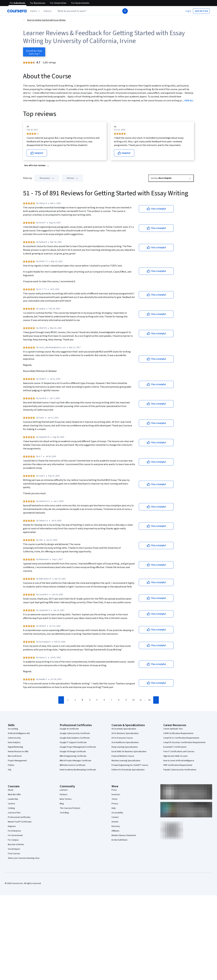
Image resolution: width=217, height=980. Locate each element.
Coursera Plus (14, 813)
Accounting (13, 729)
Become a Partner (16, 844)
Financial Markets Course (123, 756)
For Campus (13, 840)
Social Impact (14, 849)
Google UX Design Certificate (73, 752)
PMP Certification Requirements (178, 765)
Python (11, 765)
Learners (64, 790)
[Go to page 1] (68, 700)
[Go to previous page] (61, 700)
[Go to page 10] (133, 700)
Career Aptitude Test (173, 729)
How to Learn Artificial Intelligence (179, 761)
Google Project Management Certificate (78, 747)
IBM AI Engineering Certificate (73, 756)
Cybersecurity (14, 738)
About (11, 790)
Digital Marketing (15, 747)
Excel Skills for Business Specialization (129, 752)
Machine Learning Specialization (126, 761)
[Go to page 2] (75, 700)
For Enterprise (14, 831)
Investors (116, 795)
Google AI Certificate (69, 729)
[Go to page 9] (126, 700)
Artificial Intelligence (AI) (19, 733)
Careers (12, 804)
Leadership (13, 799)
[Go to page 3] (82, 700)
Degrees (12, 826)
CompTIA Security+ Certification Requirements (184, 742)
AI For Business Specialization (125, 733)
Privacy (115, 804)
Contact (115, 817)
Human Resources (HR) (18, 752)
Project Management (17, 761)
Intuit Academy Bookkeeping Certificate (78, 770)
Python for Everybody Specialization (128, 770)
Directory (116, 826)
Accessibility (117, 813)
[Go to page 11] (141, 700)
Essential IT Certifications (175, 747)
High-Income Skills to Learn (175, 756)
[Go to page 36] (149, 700)
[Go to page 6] (104, 700)
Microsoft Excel (15, 756)
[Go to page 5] (97, 700)
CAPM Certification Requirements (178, 733)
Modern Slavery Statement (124, 835)
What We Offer (14, 795)
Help (114, 808)
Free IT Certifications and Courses (179, 752)
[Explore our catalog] (35, 11)
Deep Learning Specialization (125, 747)
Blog (62, 804)
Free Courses (14, 854)
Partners (64, 795)
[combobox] (89, 11)
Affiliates (115, 831)
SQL (10, 770)
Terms (114, 799)
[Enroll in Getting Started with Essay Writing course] (34, 52)
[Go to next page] (156, 700)
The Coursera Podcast (70, 808)
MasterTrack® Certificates (20, 822)
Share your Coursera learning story (24, 858)
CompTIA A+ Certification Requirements (181, 738)
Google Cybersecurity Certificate (75, 733)
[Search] (125, 11)
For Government (15, 835)
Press (114, 790)
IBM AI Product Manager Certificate (75, 761)
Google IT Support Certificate (73, 742)
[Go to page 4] (90, 700)
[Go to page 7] (112, 700)
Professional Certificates (19, 817)
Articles (115, 822)
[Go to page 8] (119, 700)
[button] (48, 11)
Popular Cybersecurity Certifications (180, 770)
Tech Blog (64, 813)
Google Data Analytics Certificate (75, 738)
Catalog (11, 808)
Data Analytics (14, 742)
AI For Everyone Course (122, 738)
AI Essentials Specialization (124, 729)
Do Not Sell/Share (119, 840)
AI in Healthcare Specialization (125, 742)
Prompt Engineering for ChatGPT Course (130, 765)
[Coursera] (17, 11)
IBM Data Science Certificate (73, 765)
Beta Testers (66, 799)
